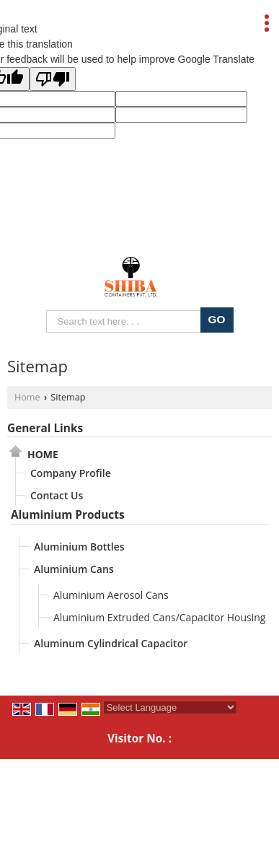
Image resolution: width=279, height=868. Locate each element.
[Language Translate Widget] (170, 707)
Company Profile (71, 473)
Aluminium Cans (74, 569)
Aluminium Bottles (79, 547)
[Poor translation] (53, 79)
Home (27, 397)
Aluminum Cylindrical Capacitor (111, 643)
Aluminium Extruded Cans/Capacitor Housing (159, 617)
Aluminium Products (68, 515)
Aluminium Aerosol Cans (111, 595)
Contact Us (57, 495)
